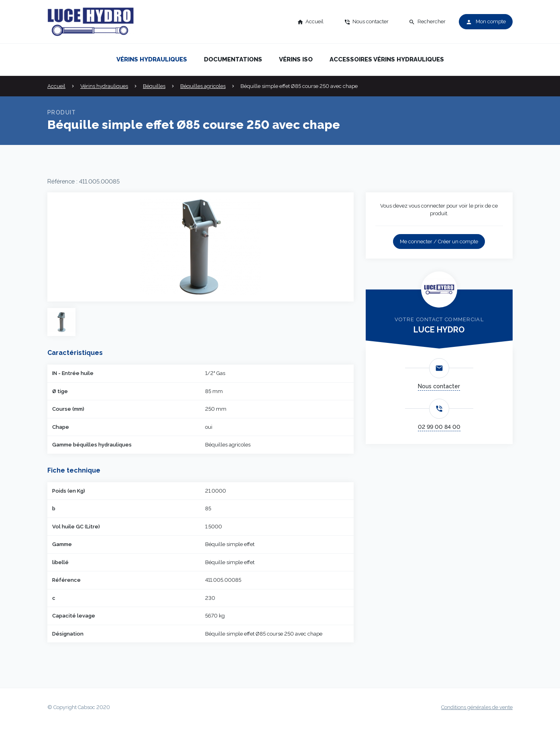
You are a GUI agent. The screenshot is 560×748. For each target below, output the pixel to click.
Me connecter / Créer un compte (439, 242)
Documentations (233, 59)
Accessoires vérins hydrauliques (387, 59)
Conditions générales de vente (477, 707)
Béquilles (154, 86)
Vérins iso (296, 59)
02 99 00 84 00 (439, 427)
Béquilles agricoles (203, 86)
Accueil (56, 86)
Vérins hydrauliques (152, 59)
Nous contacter (439, 386)
